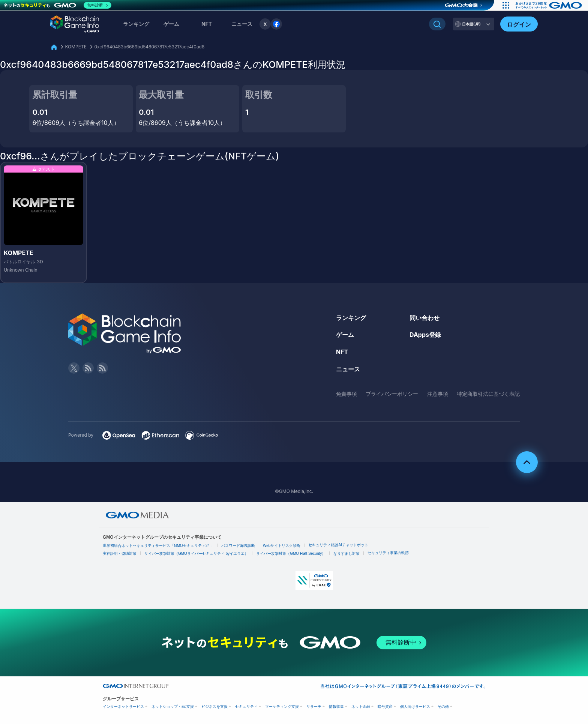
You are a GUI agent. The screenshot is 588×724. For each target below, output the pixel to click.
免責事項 (346, 394)
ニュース (348, 369)
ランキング (136, 24)
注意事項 (438, 394)
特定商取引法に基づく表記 (488, 394)
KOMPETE (76, 47)
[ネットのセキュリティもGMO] (58, 5)
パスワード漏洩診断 (238, 546)
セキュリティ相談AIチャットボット (338, 545)
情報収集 (336, 707)
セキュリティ (246, 707)
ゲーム (171, 24)
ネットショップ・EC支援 (173, 707)
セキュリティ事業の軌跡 (388, 553)
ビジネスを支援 (214, 707)
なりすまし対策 (346, 554)
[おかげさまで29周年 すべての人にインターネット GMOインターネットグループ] (550, 5)
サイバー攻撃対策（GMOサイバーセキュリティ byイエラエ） (196, 554)
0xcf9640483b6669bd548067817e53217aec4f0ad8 (149, 47)
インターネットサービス (123, 707)
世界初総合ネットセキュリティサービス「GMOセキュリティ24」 (158, 546)
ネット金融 (361, 707)
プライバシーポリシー (392, 394)
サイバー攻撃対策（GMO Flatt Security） (291, 554)
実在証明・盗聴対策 (120, 554)
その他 (443, 707)
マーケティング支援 (282, 707)
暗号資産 (385, 707)
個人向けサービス (415, 707)
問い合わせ (424, 318)
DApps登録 (425, 335)
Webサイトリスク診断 (282, 546)
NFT (207, 24)
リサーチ (314, 707)
